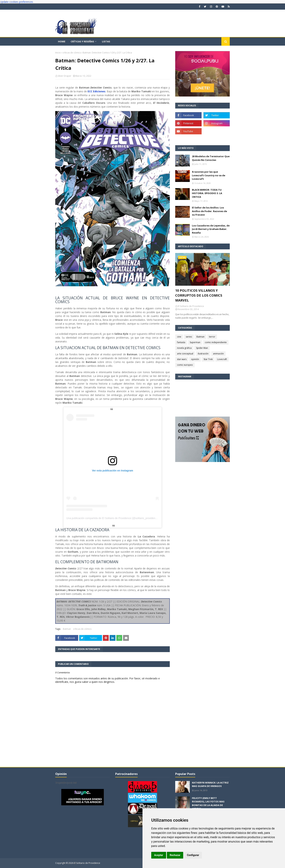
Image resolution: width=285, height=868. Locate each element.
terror (212, 337)
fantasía (181, 342)
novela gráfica (184, 348)
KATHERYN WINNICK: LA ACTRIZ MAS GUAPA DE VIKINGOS (210, 784)
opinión (195, 359)
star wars (182, 359)
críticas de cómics (72, 53)
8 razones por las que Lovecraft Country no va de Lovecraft (209, 175)
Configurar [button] (193, 855)
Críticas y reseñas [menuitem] (82, 41)
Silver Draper (65, 76)
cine (179, 337)
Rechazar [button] (175, 855)
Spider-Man (202, 348)
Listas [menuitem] (106, 41)
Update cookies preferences (17, 2)
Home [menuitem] (62, 41)
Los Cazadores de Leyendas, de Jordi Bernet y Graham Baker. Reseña (211, 229)
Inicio (58, 53)
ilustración (203, 354)
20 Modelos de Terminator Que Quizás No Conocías (211, 158)
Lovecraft (222, 359)
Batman (67, 629)
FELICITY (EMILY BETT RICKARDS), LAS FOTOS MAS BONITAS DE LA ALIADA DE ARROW (208, 803)
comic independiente (216, 342)
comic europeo (185, 365)
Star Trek (208, 359)
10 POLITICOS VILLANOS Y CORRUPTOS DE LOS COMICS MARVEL (199, 295)
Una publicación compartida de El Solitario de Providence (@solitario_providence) (113, 518)
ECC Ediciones (97, 91)
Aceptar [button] (159, 855)
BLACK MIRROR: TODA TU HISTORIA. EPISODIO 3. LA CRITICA (207, 193)
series (189, 337)
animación (218, 354)
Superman (195, 342)
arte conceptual (185, 354)
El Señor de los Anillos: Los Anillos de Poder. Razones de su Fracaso (209, 211)
